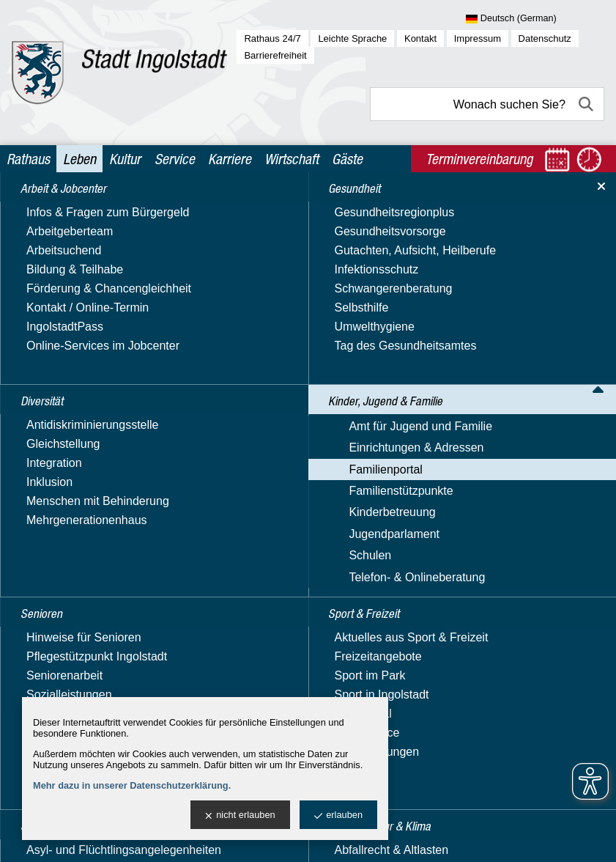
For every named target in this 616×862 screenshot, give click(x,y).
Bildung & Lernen (79, 401)
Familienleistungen (82, 442)
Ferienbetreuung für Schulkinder (85, 490)
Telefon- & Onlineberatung (87, 644)
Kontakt (420, 38)
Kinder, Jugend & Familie (85, 293)
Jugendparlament (64, 601)
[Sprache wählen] (535, 19)
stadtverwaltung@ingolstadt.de (423, 837)
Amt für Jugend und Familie (91, 317)
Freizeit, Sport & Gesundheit (107, 517)
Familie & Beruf (74, 422)
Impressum (478, 38)
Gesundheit (48, 264)
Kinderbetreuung (62, 580)
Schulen (40, 623)
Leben (79, 159)
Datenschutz (545, 38)
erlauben (338, 815)
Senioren (42, 669)
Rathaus (28, 159)
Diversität (44, 236)
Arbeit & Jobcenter (69, 208)
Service (175, 159)
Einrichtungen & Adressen (86, 338)
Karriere (230, 159)
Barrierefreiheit (275, 55)
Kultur (125, 159)
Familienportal (56, 360)
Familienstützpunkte (71, 559)
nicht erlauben (240, 815)
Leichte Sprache (352, 38)
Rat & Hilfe (62, 538)
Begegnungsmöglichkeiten (103, 381)
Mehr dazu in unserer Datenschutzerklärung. (132, 785)
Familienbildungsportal (92, 463)
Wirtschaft (292, 159)
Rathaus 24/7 (272, 38)
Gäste (347, 159)
